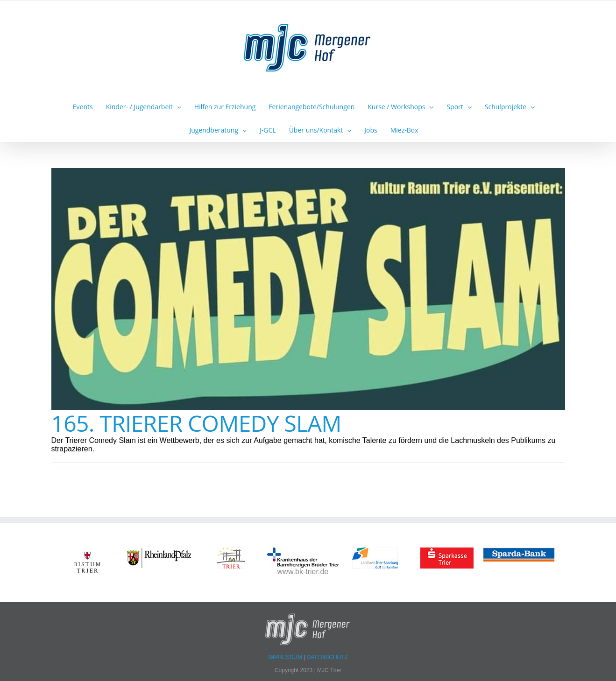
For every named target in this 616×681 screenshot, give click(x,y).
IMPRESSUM (286, 657)
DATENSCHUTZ (327, 657)
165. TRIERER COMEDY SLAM (196, 423)
